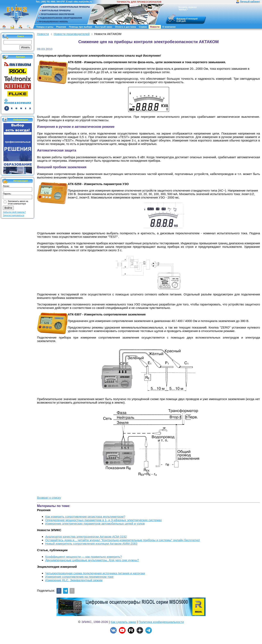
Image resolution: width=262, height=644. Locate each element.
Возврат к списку (49, 498)
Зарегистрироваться (14, 215)
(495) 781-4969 (48, 2)
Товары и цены (45, 27)
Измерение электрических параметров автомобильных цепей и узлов (95, 523)
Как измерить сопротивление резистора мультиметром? (85, 517)
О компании (169, 27)
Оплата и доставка (125, 27)
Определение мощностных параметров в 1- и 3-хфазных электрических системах (103, 520)
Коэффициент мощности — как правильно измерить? (84, 557)
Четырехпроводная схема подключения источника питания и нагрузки (95, 573)
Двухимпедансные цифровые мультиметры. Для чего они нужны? (92, 560)
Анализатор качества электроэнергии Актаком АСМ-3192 (86, 537)
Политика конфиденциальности (161, 622)
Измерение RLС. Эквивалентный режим (74, 580)
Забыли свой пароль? (14, 212)
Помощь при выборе (81, 27)
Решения (61, 27)
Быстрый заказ (104, 27)
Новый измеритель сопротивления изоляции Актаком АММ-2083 (91, 544)
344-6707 (61, 2)
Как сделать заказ (123, 622)
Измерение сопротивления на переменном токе (79, 577)
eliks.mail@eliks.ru (83, 2)
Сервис (143, 27)
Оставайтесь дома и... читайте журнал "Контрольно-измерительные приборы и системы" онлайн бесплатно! (123, 540)
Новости (155, 27)
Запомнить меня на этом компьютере (18, 202)
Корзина (181, 19)
